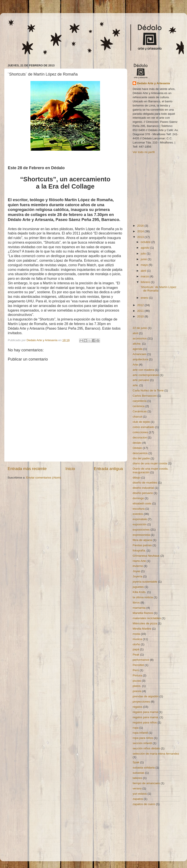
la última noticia (143, 597)
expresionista (141, 535)
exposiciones (141, 530)
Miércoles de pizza (145, 623)
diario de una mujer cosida (150, 463)
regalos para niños (145, 722)
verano (137, 788)
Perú (136, 670)
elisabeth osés (142, 503)
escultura (139, 509)
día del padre (141, 458)
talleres (137, 778)
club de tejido (141, 422)
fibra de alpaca (142, 540)
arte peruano (141, 380)
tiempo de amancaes (146, 783)
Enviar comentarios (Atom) (44, 478)
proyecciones (141, 702)
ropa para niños (143, 738)
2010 (141, 316)
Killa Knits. (139, 592)
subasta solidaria (144, 768)
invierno (138, 566)
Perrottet (138, 665)
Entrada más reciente (27, 469)
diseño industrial (143, 488)
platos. (137, 686)
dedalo (137, 443)
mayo (145, 265)
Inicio (70, 469)
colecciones (140, 432)
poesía (137, 691)
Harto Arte (139, 561)
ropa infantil (140, 733)
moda (136, 634)
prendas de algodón (146, 696)
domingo (138, 498)
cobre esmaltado (144, 427)
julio (144, 254)
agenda (138, 349)
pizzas (137, 681)
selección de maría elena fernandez (156, 754)
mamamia (139, 608)
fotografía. (139, 550)
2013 (141, 237)
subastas (139, 773)
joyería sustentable (145, 582)
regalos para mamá (145, 712)
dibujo (137, 478)
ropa (136, 728)
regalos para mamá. (146, 717)
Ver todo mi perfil (144, 152)
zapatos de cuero (144, 804)
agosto (145, 248)
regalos (137, 707)
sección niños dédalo (146, 748)
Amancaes (140, 354)
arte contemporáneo (146, 375)
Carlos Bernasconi (145, 396)
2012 (141, 305)
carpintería (140, 401)
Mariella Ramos (143, 613)
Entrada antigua (108, 469)
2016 (141, 226)
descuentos (140, 453)
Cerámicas (140, 411)
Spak (136, 762)
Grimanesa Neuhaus (146, 556)
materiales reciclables (147, 618)
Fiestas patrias (142, 545)
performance (141, 660)
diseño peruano (143, 493)
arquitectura (140, 359)
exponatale (140, 519)
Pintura (137, 675)
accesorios (140, 338)
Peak (136, 655)
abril (144, 271)
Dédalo (137, 448)
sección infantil (142, 743)
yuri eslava (140, 794)
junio (144, 259)
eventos (138, 514)
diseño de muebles (145, 483)
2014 (141, 231)
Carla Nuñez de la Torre (148, 390)
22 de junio (140, 328)
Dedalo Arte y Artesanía (153, 83)
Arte (135, 365)
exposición (140, 524)
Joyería (137, 576)
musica (137, 639)
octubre (146, 242)
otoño (136, 644)
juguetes (138, 587)
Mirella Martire (142, 629)
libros (136, 603)
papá (136, 649)
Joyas (136, 571)
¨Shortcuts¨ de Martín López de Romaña (158, 289)
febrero (146, 282)
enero (145, 298)
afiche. (137, 344)
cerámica (139, 406)
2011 (141, 311)
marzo (145, 276)
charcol (137, 417)
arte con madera (143, 370)
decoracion (140, 437)
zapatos (138, 799)
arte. (136, 385)
